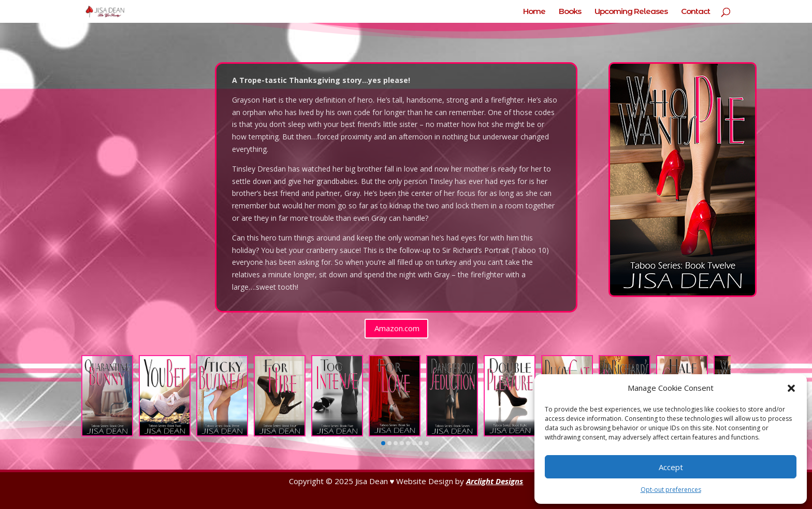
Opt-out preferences (671, 490)
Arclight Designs (495, 481)
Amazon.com (397, 328)
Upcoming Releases (631, 12)
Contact (695, 12)
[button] (791, 388)
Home (534, 12)
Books (570, 12)
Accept (671, 467)
